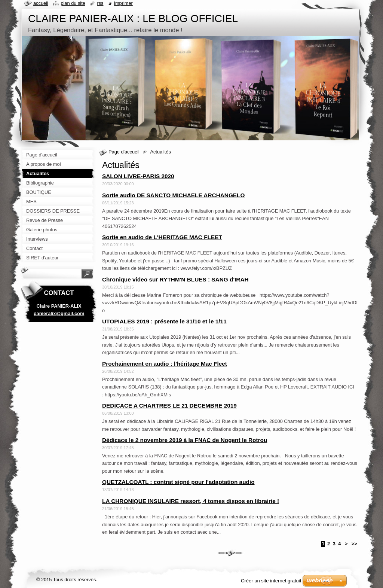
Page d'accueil (124, 152)
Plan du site (73, 3)
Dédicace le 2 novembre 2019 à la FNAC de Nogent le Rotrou (185, 440)
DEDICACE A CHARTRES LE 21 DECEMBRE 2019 (169, 406)
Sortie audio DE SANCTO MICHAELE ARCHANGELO (173, 195)
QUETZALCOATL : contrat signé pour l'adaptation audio (178, 482)
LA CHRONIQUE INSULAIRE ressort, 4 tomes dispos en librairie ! (191, 501)
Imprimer (123, 3)
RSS (100, 3)
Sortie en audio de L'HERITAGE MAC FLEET (162, 237)
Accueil (41, 3)
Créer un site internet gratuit (271, 581)
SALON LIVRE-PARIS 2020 (138, 176)
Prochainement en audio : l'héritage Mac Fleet (165, 364)
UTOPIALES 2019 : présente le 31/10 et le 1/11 (164, 321)
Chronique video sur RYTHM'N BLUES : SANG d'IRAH (175, 279)
